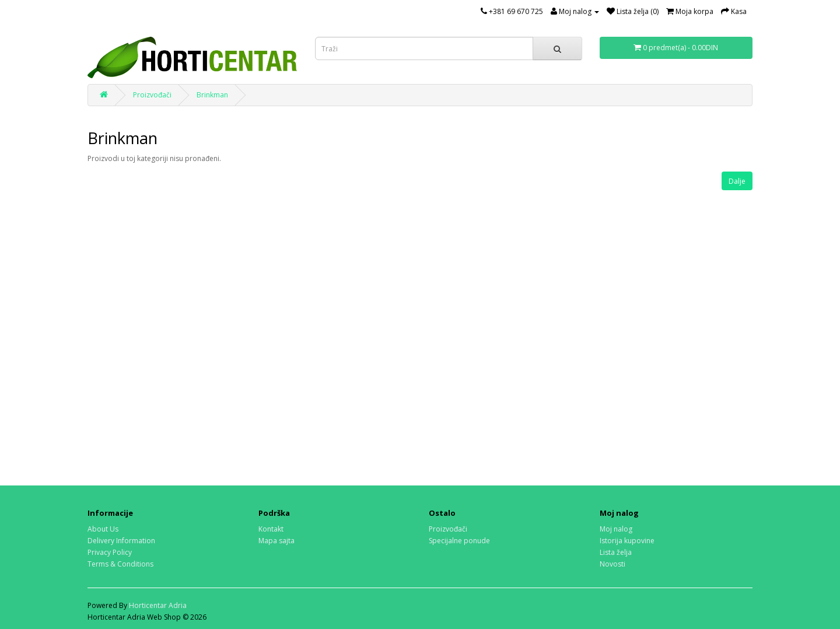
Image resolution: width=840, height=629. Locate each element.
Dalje (737, 181)
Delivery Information (121, 541)
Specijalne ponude (459, 541)
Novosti (612, 564)
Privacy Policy (110, 552)
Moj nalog (616, 529)
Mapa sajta (276, 541)
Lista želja (616, 552)
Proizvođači (152, 95)
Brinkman (212, 95)
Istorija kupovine (627, 541)
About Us (103, 529)
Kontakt (271, 529)
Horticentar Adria (158, 605)
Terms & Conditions (120, 564)
